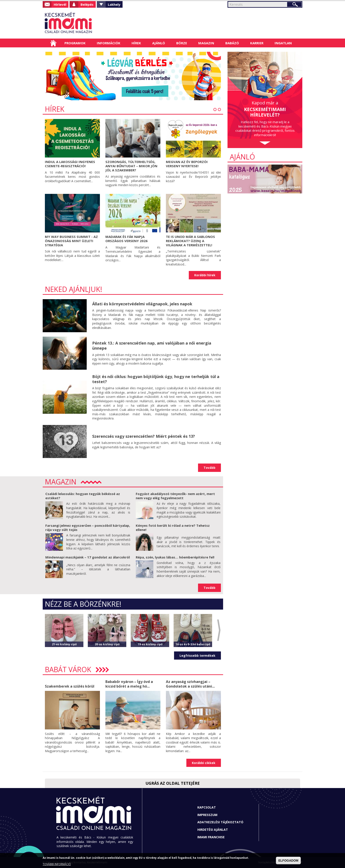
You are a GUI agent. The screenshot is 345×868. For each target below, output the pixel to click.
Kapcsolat (207, 807)
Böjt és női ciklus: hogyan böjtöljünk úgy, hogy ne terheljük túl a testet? (156, 379)
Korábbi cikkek (204, 763)
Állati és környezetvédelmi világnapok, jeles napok (142, 304)
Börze (182, 43)
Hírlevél (60, 4)
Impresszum (207, 815)
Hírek (136, 43)
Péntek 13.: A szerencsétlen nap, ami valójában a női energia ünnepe (152, 346)
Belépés (87, 4)
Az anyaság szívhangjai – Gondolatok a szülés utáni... (190, 684)
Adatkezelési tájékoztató (220, 822)
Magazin (206, 43)
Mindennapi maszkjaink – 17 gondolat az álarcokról (88, 557)
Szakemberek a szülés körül (70, 686)
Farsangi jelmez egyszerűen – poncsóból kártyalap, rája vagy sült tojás (88, 528)
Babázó (232, 43)
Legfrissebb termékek (197, 656)
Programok (75, 43)
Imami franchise (211, 837)
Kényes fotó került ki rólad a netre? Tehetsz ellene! (173, 528)
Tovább (209, 468)
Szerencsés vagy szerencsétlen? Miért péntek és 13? (144, 436)
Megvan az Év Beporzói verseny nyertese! (187, 164)
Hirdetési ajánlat (213, 830)
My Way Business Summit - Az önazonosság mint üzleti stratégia (71, 241)
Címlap (53, 43)
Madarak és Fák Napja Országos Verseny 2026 (127, 239)
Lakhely (114, 4)
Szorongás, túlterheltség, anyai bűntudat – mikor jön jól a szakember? (131, 166)
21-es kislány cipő (64, 644)
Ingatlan (283, 43)
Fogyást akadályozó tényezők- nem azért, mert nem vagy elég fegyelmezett (175, 496)
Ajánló (159, 43)
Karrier (257, 43)
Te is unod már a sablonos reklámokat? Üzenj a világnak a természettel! (190, 241)
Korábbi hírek (205, 275)
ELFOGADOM (288, 861)
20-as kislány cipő (107, 644)
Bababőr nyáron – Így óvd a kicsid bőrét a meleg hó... (129, 684)
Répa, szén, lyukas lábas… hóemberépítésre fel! (175, 557)
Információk (109, 43)
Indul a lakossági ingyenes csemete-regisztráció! (70, 164)
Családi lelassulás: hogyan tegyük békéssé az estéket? (83, 496)
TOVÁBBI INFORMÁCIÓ (57, 864)
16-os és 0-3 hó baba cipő (193, 644)
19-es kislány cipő (150, 644)
